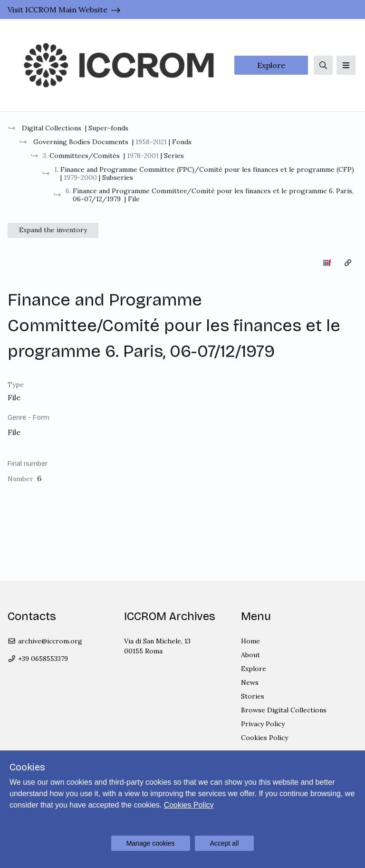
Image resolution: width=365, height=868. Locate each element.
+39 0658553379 (38, 659)
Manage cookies (151, 843)
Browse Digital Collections (284, 710)
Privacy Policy (263, 724)
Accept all (225, 843)
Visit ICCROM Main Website (58, 10)
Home (250, 641)
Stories (253, 696)
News (250, 682)
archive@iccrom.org (45, 641)
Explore (271, 65)
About (250, 655)
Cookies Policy (264, 738)
